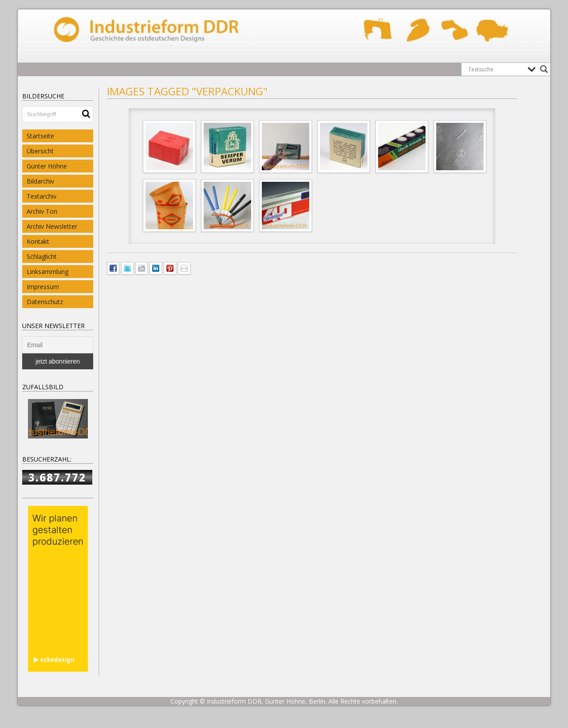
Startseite (40, 136)
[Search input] (496, 69)
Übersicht (40, 151)
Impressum (43, 287)
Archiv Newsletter (52, 226)
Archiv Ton (42, 211)
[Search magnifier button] (544, 69)
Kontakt (38, 241)
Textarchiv (41, 196)
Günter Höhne (47, 166)
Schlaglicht (42, 256)
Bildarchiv (40, 181)
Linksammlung (47, 272)
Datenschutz (45, 302)
